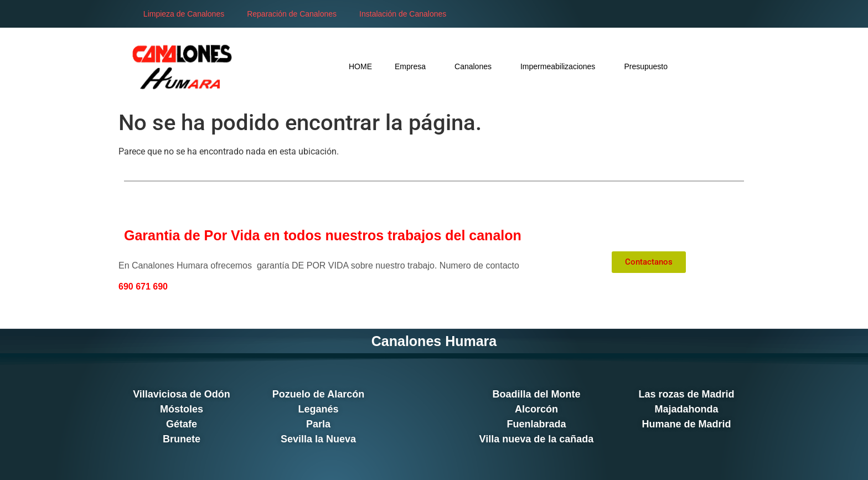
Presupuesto (581, 66)
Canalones (411, 66)
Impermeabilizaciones (496, 66)
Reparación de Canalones (278, 14)
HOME (296, 66)
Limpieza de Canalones (170, 14)
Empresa (348, 66)
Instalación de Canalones (389, 14)
